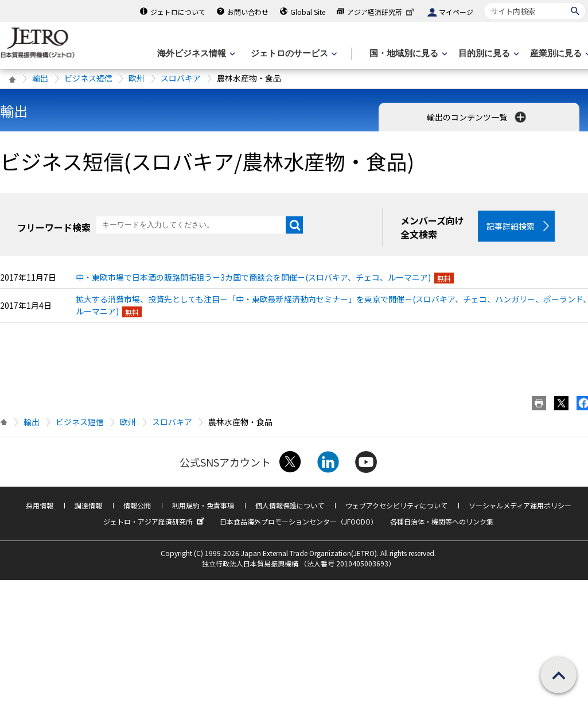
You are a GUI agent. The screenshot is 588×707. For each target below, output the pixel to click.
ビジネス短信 (88, 78)
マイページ (456, 12)
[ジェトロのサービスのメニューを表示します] (293, 54)
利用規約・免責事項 (203, 505)
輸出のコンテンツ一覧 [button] (478, 117)
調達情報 (88, 505)
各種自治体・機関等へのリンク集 (442, 521)
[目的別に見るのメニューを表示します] (488, 54)
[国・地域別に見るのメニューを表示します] (407, 54)
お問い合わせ (248, 12)
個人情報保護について (290, 505)
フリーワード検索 (54, 227)
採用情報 (40, 505)
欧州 (137, 78)
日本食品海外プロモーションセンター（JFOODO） (299, 521)
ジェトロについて (178, 12)
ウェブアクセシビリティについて (396, 505)
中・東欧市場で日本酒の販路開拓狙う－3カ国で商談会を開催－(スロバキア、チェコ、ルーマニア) (253, 277)
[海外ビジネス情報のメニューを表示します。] (195, 54)
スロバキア (181, 78)
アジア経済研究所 (381, 12)
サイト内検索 (484, 3)
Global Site (308, 12)
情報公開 (137, 505)
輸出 (40, 78)
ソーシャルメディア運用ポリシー (520, 505)
